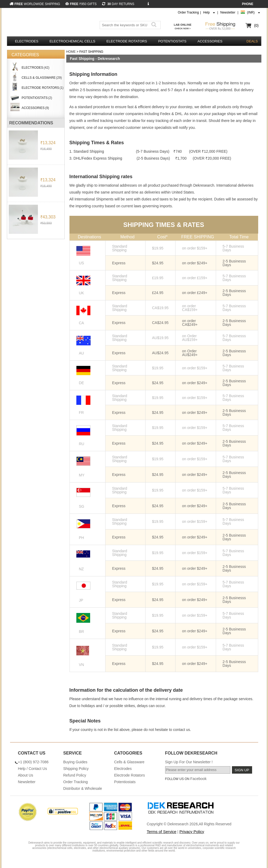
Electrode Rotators (127, 41)
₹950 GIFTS (81, 4)
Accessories (210, 41)
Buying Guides (75, 762)
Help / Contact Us (33, 769)
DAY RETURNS (118, 4)
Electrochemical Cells (73, 41)
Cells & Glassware (129, 762)
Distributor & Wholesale (83, 788)
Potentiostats (172, 41)
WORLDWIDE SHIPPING (35, 4)
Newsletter (228, 12)
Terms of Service (162, 832)
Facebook (198, 779)
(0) (256, 25)
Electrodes (27, 41)
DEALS (252, 41)
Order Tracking (188, 12)
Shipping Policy (76, 769)
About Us (26, 775)
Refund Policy (75, 775)
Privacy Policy (192, 832)
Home (71, 52)
